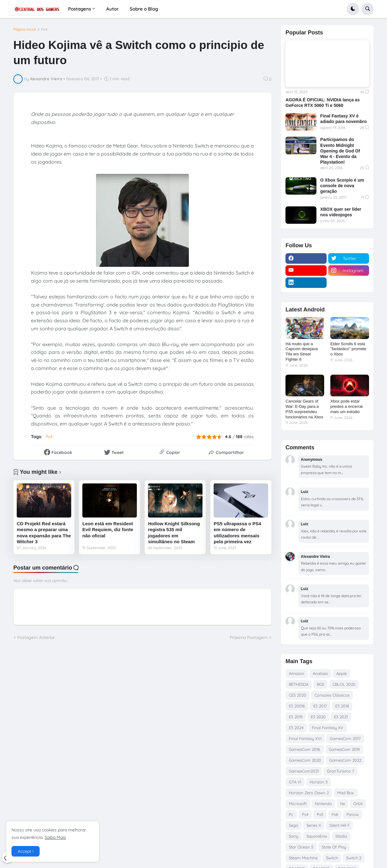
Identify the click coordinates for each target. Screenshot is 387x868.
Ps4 (44, 29)
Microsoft (298, 804)
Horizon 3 (319, 782)
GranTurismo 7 (341, 771)
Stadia (341, 836)
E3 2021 (341, 717)
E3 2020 (318, 717)
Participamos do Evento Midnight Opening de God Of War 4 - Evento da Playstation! (340, 151)
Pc (291, 814)
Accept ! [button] (26, 851)
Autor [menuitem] (112, 9)
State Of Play (334, 847)
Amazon (297, 673)
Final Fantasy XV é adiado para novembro (343, 119)
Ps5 (320, 814)
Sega (294, 825)
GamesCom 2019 (344, 749)
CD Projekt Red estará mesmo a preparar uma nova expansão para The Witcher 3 (44, 533)
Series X (314, 825)
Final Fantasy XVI (305, 738)
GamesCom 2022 (345, 760)
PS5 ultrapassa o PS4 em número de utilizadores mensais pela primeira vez (237, 533)
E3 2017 (320, 706)
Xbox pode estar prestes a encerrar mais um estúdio (347, 406)
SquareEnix (317, 836)
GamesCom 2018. (305, 749)
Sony (294, 836)
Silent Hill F (339, 825)
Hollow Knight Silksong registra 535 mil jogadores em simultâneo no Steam (174, 533)
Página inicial (25, 29)
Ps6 (335, 814)
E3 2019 (296, 717)
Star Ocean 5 (301, 847)
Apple (341, 673)
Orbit (358, 804)
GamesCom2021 (304, 771)
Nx (343, 804)
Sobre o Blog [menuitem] (144, 9)
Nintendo (323, 804)
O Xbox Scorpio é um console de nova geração (342, 186)
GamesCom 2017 (345, 738)
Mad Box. (346, 793)
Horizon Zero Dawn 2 (309, 793)
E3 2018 (342, 706)
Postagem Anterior (36, 637)
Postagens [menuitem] (80, 9)
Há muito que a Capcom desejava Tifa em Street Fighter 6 (302, 352)
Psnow (353, 814)
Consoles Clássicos (332, 695)
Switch (332, 858)
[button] (353, 9)
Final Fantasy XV (328, 728)
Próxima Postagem (249, 637)
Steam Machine (303, 858)
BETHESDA (299, 684)
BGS (320, 684)
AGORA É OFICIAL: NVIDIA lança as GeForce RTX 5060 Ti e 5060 (322, 103)
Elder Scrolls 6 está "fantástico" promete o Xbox (348, 349)
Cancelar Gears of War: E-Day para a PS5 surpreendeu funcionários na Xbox (304, 409)
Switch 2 (354, 858)
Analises (320, 673)
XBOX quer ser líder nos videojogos (341, 212)
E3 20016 (297, 706)
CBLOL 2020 (344, 684)
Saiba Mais (55, 837)
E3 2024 (296, 728)
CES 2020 (298, 695)
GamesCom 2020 (305, 760)
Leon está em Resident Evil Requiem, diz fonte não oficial (108, 530)
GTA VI (295, 782)
